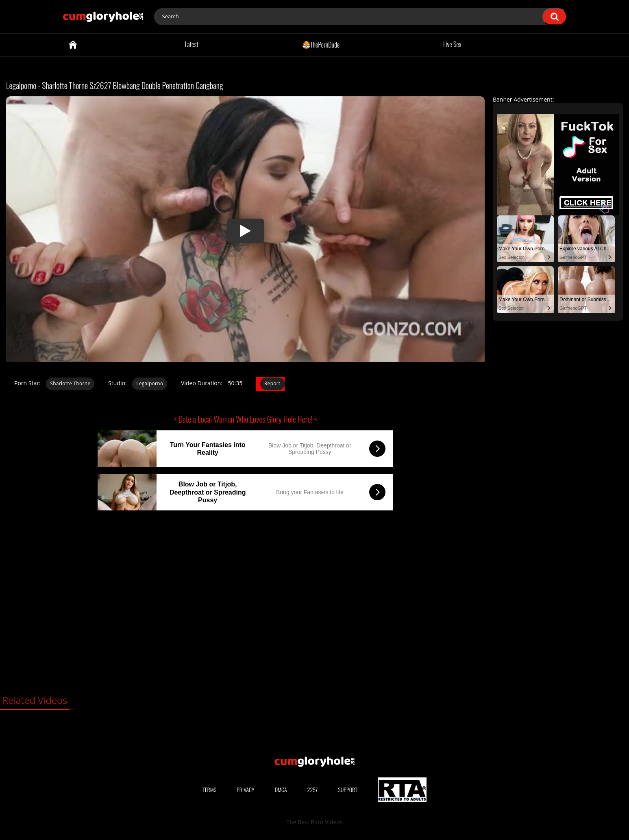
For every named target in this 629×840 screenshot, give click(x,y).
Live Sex (452, 44)
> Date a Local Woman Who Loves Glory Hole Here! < (246, 419)
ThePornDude (321, 44)
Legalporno (150, 383)
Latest (191, 44)
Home (73, 45)
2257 (313, 789)
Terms (209, 789)
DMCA (281, 789)
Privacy (246, 789)
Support (348, 789)
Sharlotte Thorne (70, 383)
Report (272, 383)
